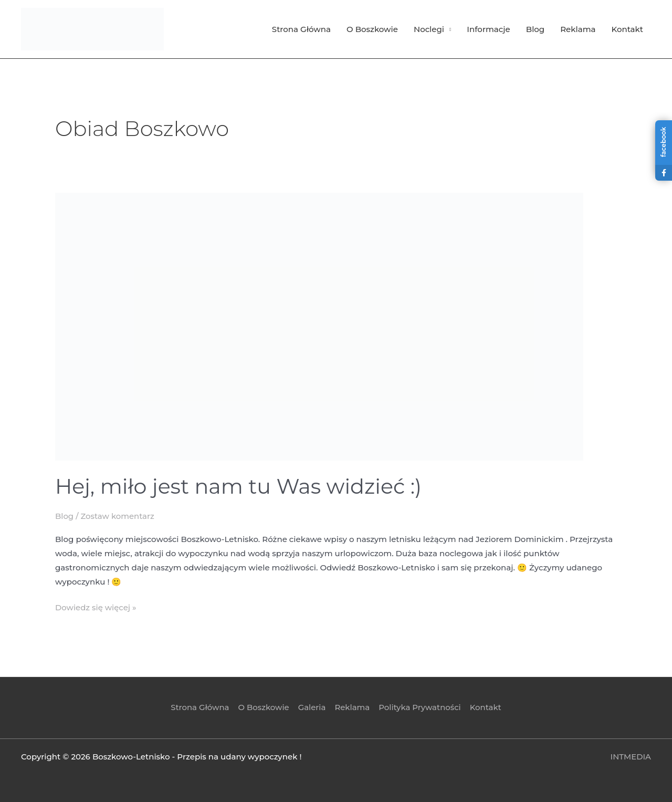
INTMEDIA (631, 756)
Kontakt (628, 29)
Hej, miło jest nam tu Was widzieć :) (240, 486)
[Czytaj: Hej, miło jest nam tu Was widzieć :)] (319, 326)
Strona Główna (301, 29)
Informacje (488, 29)
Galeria (312, 707)
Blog (535, 29)
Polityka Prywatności (419, 707)
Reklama (578, 29)
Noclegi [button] (429, 29)
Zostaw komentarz (118, 516)
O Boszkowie (372, 29)
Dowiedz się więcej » (96, 606)
